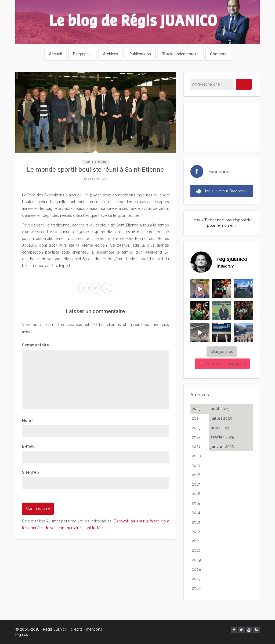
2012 (196, 532)
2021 (196, 447)
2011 (196, 541)
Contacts (218, 54)
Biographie (82, 54)
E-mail (29, 446)
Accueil (55, 54)
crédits (77, 629)
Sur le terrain (95, 162)
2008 (196, 569)
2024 (196, 418)
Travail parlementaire (180, 54)
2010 (196, 550)
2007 (196, 579)
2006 (196, 588)
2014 (196, 513)
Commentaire (36, 345)
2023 (196, 428)
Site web (30, 472)
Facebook (219, 172)
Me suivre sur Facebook (221, 191)
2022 (196, 437)
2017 (196, 484)
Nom (28, 420)
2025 (196, 409)
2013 (196, 522)
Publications (140, 54)
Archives (111, 54)
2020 (196, 456)
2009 (196, 560)
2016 (196, 494)
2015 (196, 503)
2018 (196, 475)
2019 (196, 466)
